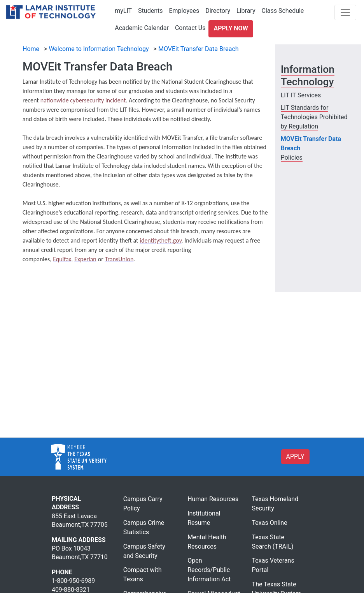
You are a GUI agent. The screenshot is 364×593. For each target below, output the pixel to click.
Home (31, 49)
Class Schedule (283, 11)
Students (150, 11)
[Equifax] (62, 259)
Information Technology (308, 75)
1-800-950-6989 (73, 581)
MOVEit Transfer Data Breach (199, 49)
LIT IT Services (301, 95)
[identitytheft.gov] (160, 240)
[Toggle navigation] (345, 12)
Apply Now (231, 28)
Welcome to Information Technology (99, 49)
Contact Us (190, 28)
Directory (218, 11)
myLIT (123, 11)
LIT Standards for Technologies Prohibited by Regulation (314, 117)
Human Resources (213, 499)
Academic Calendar (142, 28)
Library (246, 11)
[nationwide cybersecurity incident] (83, 100)
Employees (184, 11)
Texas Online (270, 523)
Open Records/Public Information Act (209, 570)
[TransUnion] (119, 259)
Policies (292, 157)
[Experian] (85, 259)
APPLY (295, 457)
